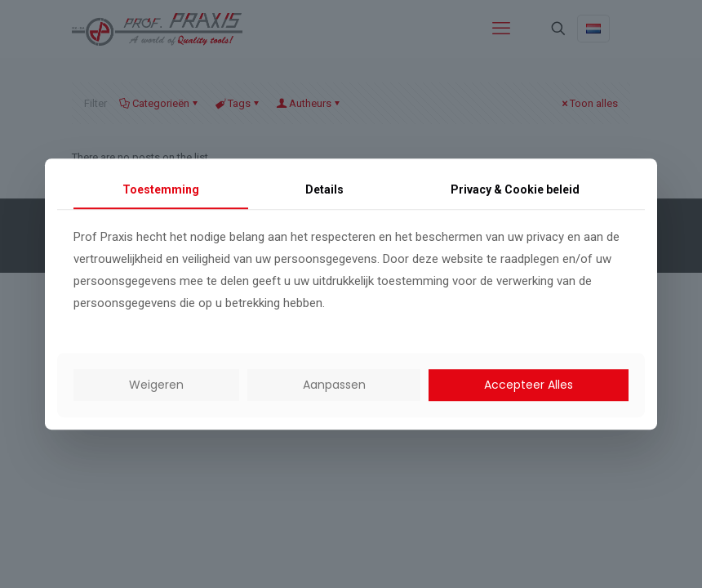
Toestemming (161, 189)
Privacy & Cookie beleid (515, 189)
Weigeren (156, 385)
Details (324, 189)
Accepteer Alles (529, 385)
